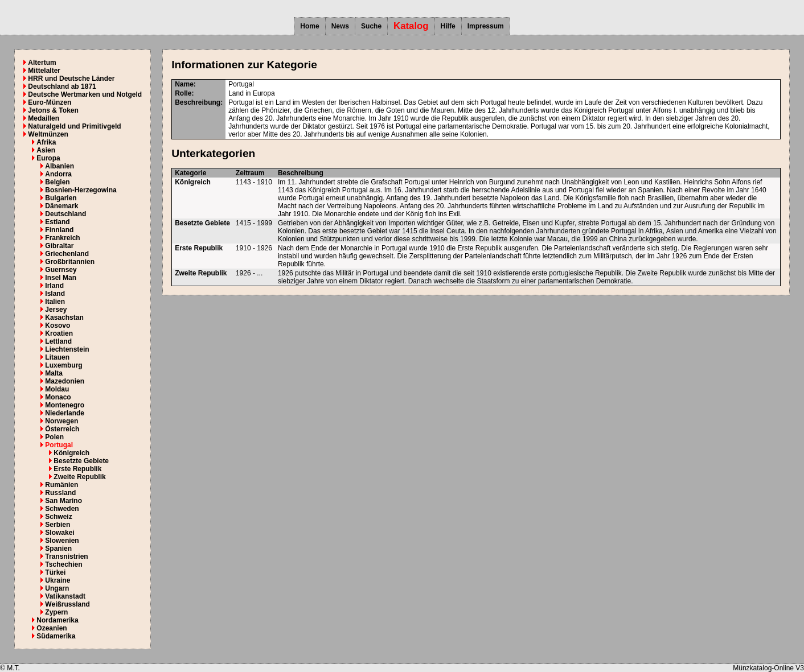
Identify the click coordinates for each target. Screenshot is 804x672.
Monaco (58, 397)
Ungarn (57, 588)
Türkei (55, 572)
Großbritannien (70, 262)
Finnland (59, 230)
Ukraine (58, 580)
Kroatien (59, 333)
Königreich (71, 453)
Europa (48, 158)
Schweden (62, 509)
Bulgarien (61, 198)
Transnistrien (66, 556)
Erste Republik (77, 469)
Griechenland (67, 254)
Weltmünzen (48, 134)
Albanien (60, 166)
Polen (54, 437)
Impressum (486, 26)
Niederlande (65, 413)
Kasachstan (64, 318)
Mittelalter (44, 71)
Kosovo (58, 325)
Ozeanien (52, 628)
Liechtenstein (67, 349)
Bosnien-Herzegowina (81, 190)
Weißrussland (67, 604)
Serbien (58, 525)
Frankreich (62, 238)
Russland (60, 493)
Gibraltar (59, 246)
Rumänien (61, 485)
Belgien (57, 182)
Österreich (62, 429)
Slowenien (62, 541)
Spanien (58, 549)
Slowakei (60, 533)
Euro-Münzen (50, 102)
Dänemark (61, 206)
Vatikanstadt (65, 596)
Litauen (57, 357)
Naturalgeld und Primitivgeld (74, 126)
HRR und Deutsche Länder (71, 79)
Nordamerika (57, 620)
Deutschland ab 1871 (62, 86)
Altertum (42, 63)
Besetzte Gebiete (81, 461)
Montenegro (65, 405)
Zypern (56, 612)
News (340, 26)
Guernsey (61, 270)
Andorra (58, 174)
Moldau (57, 389)
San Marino (63, 501)
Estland (57, 222)
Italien (55, 302)
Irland (54, 286)
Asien (46, 150)
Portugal (59, 445)
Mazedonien (65, 381)
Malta (54, 373)
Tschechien (63, 564)
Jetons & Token (53, 110)
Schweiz (58, 517)
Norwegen (61, 421)
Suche (371, 26)
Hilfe (448, 26)
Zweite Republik (79, 477)
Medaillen (44, 118)
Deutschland (65, 214)
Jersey (56, 310)
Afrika (46, 142)
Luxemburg (63, 365)
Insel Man (61, 278)
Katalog (411, 26)
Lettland (58, 341)
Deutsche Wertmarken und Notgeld (85, 94)
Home (309, 26)
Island (55, 294)
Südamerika (56, 636)
